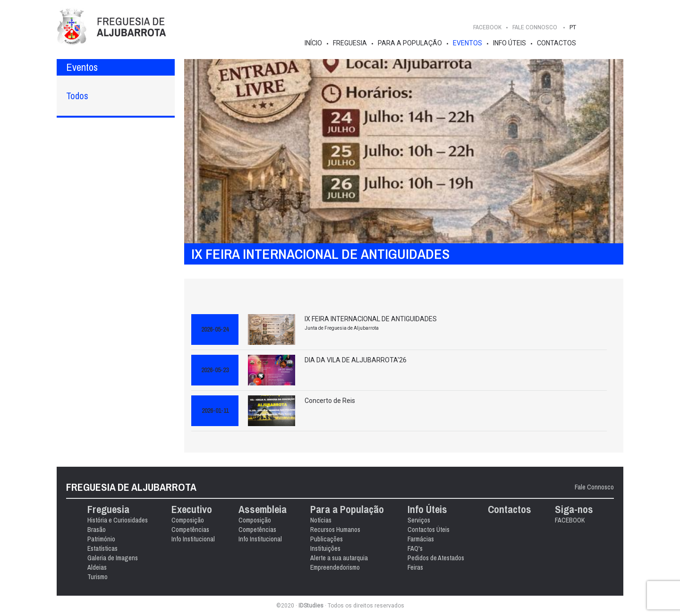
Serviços (419, 520)
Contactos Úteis (429, 530)
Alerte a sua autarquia (339, 558)
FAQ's (415, 548)
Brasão (97, 530)
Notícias (321, 520)
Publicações (327, 539)
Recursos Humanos (335, 530)
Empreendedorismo (335, 567)
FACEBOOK (487, 27)
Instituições (325, 548)
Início (313, 43)
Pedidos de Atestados (436, 558)
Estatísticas (102, 548)
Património (101, 539)
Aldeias (97, 567)
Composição (188, 520)
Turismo (98, 577)
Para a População (410, 43)
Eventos (467, 43)
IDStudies (311, 606)
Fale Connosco (594, 487)
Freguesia (350, 43)
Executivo (192, 509)
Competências (190, 530)
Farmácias (421, 539)
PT (573, 27)
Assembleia (263, 509)
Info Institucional (193, 539)
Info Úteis (510, 43)
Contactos (557, 43)
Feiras (415, 567)
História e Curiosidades (118, 520)
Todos (77, 96)
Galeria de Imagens (113, 558)
